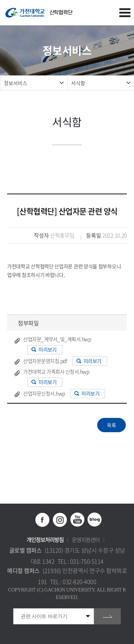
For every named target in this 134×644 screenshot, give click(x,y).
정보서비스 (16, 83)
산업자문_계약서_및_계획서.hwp (57, 339)
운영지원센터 (86, 540)
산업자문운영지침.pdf (45, 361)
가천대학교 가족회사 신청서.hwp (56, 371)
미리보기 (48, 349)
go (107, 616)
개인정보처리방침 (45, 540)
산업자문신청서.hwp (44, 393)
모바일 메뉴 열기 (125, 13)
